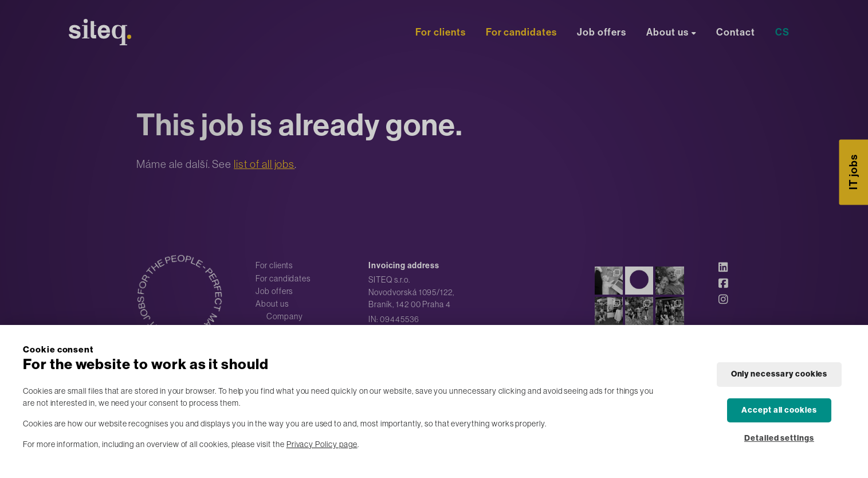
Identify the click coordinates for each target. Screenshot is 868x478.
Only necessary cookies (779, 374)
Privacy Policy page (322, 444)
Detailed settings (779, 438)
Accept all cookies (779, 410)
